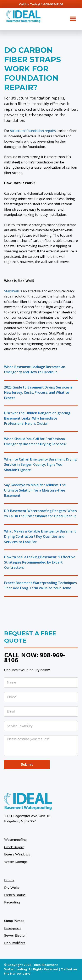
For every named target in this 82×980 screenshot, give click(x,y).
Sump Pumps (14, 921)
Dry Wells (12, 888)
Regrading (12, 902)
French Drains (15, 895)
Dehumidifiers (15, 943)
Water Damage (16, 862)
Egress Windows (17, 854)
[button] (73, 19)
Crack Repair (14, 847)
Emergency (13, 928)
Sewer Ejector (15, 935)
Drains (9, 880)
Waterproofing (15, 840)
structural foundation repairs (33, 131)
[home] (22, 16)
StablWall (11, 291)
